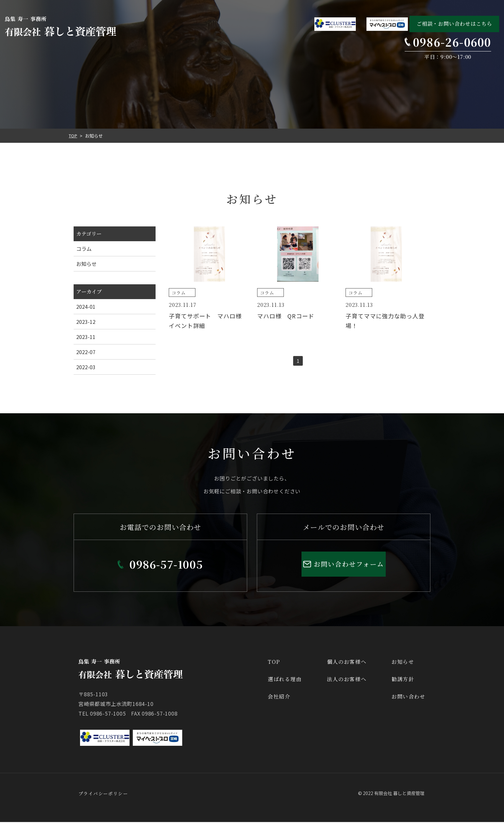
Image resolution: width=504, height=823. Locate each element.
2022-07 (86, 352)
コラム (84, 249)
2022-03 (86, 367)
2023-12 (86, 322)
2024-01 (86, 306)
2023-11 (86, 337)
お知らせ (86, 264)
